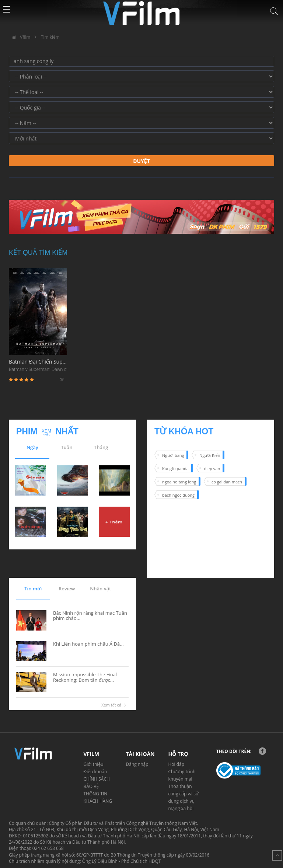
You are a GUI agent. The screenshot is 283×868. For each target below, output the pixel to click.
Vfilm (20, 37)
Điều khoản (95, 772)
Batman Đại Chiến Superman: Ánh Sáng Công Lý (38, 366)
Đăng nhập (137, 764)
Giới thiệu (94, 764)
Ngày (32, 447)
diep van (212, 468)
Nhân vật (100, 588)
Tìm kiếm (50, 37)
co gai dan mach (227, 482)
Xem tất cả (115, 705)
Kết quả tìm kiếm (38, 253)
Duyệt (141, 161)
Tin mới (33, 588)
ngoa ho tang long (179, 482)
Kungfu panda (175, 468)
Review (67, 588)
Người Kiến (210, 455)
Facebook (262, 751)
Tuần (67, 447)
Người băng (173, 455)
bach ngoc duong (178, 495)
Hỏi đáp (177, 764)
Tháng (101, 447)
